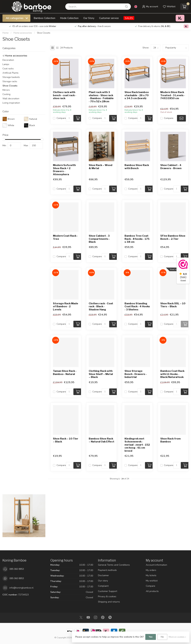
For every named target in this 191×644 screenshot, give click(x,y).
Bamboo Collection (44, 18)
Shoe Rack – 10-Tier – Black (66, 440)
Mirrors (6, 90)
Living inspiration (11, 103)
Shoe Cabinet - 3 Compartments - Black (99, 239)
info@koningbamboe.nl (21, 588)
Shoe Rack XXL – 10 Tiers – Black (173, 305)
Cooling (6, 94)
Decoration (8, 60)
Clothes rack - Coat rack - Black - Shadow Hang (101, 307)
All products (152, 591)
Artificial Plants (10, 73)
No (162, 637)
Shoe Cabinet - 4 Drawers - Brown (171, 167)
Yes (151, 637)
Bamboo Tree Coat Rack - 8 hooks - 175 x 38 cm (137, 239)
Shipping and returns (109, 602)
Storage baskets (11, 77)
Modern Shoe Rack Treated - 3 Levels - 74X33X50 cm (173, 95)
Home (6, 33)
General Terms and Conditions (114, 565)
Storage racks (10, 81)
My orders (151, 570)
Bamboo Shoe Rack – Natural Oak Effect (102, 440)
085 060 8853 (17, 569)
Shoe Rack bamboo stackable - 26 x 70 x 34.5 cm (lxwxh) (137, 95)
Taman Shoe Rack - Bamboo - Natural (65, 372)
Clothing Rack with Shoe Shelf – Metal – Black (101, 374)
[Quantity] (69, 118)
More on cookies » (177, 637)
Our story (103, 581)
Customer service (109, 18)
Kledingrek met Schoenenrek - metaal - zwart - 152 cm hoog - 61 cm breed (137, 445)
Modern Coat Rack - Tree (65, 237)
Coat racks (8, 69)
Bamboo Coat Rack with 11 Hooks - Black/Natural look (172, 374)
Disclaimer (103, 575)
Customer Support (108, 591)
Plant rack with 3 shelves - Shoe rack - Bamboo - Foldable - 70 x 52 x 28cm (101, 97)
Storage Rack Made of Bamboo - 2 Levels (66, 307)
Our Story (89, 18)
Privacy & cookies (107, 596)
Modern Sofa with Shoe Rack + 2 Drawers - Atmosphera (64, 170)
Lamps (6, 64)
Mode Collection (69, 18)
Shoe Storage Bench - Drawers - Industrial (136, 374)
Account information (156, 565)
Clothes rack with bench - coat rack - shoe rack (65, 95)
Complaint (103, 586)
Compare (61, 118)
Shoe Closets (44, 33)
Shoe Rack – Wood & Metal (101, 167)
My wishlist (152, 581)
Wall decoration (11, 99)
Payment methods (107, 570)
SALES (129, 18)
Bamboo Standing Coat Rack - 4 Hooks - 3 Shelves (137, 307)
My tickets (151, 575)
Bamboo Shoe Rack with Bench (137, 167)
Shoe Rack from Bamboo (170, 440)
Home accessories (23, 33)
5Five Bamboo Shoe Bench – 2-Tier (173, 237)
